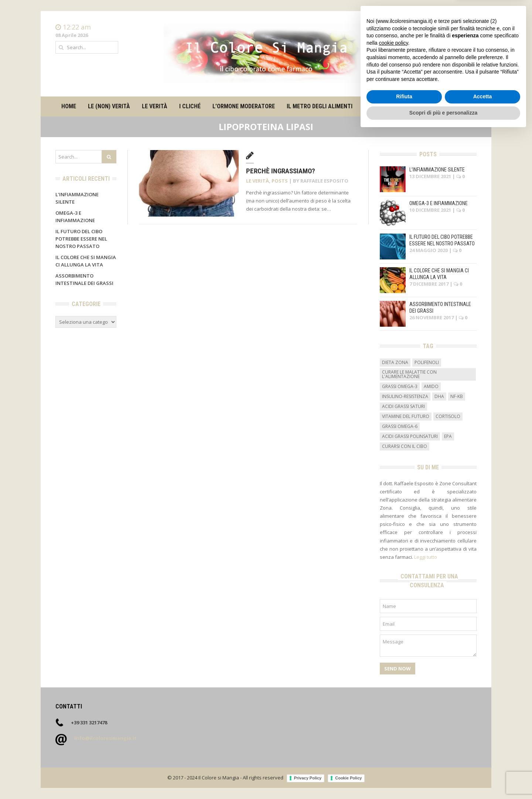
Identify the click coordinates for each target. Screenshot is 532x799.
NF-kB (457, 396)
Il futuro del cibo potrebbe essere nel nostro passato (81, 239)
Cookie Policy (348, 778)
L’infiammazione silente (437, 170)
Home (470, 27)
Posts (280, 181)
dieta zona (395, 362)
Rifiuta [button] (404, 763)
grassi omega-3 (400, 386)
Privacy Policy (308, 778)
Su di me (375, 106)
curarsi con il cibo (405, 446)
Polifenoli (427, 362)
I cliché (190, 106)
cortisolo (448, 416)
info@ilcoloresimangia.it (105, 738)
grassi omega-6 (400, 426)
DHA (439, 396)
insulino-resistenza (405, 396)
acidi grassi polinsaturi (410, 436)
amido (431, 386)
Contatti (467, 35)
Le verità (155, 106)
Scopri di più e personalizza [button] (443, 779)
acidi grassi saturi (403, 406)
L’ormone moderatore (244, 106)
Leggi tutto (426, 557)
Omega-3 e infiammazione (439, 203)
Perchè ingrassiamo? (281, 171)
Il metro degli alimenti (320, 106)
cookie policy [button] (393, 709)
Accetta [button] (483, 763)
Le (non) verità (109, 106)
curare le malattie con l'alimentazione (409, 374)
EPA (448, 436)
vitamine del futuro (406, 416)
